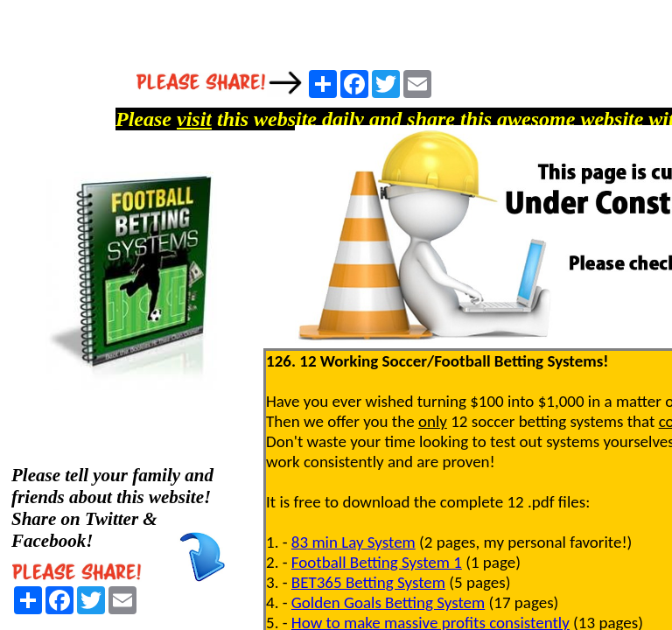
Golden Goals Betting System (388, 602)
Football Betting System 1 (377, 562)
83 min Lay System (353, 542)
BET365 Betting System (368, 582)
